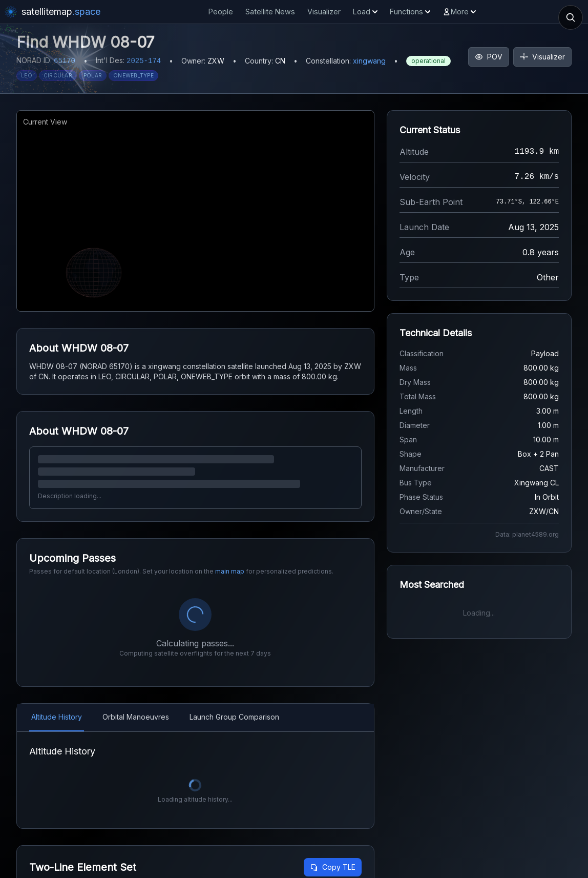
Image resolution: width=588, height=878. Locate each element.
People (221, 12)
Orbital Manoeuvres (136, 717)
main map (230, 571)
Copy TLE (333, 867)
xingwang (369, 61)
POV (489, 57)
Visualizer (324, 12)
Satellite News (270, 12)
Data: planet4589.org (527, 534)
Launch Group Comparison (234, 717)
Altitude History (57, 717)
